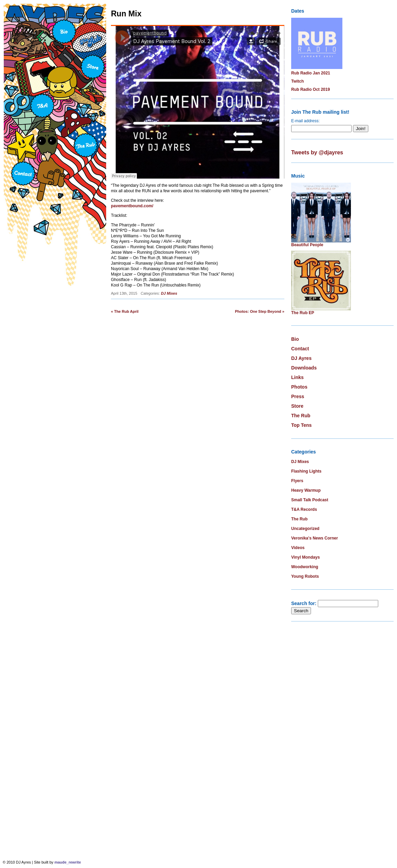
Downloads (304, 368)
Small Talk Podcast (310, 500)
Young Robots (305, 576)
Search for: (304, 603)
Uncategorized (305, 529)
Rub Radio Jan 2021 (311, 73)
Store (297, 406)
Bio (295, 339)
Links (297, 377)
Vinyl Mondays (306, 557)
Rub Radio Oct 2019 (310, 89)
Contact (300, 349)
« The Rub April (125, 311)
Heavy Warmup (306, 490)
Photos (299, 387)
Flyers (297, 481)
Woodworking (305, 567)
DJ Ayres (301, 358)
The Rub (301, 416)
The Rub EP (303, 313)
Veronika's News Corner (315, 538)
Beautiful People (307, 245)
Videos (298, 548)
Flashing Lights (306, 471)
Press (298, 396)
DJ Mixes (169, 293)
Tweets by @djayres (317, 152)
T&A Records (304, 509)
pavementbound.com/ (132, 206)
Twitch (297, 81)
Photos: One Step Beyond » (260, 311)
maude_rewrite (68, 862)
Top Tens (301, 425)
